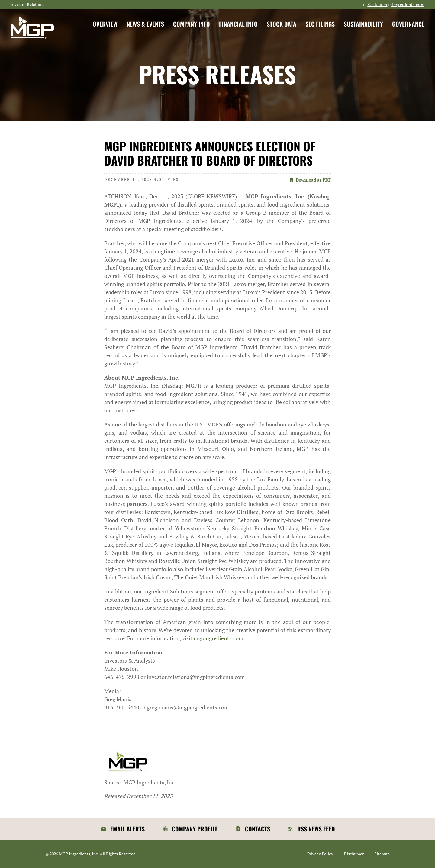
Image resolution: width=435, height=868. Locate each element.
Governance (408, 24)
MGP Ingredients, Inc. (79, 854)
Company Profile (195, 829)
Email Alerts (127, 829)
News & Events (145, 24)
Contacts (258, 829)
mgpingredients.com (219, 638)
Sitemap (382, 854)
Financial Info (238, 24)
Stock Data (282, 24)
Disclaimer (354, 854)
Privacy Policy (320, 854)
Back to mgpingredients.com (396, 5)
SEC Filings (320, 24)
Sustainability (363, 24)
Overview (105, 24)
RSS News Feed (316, 829)
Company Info (192, 24)
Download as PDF (310, 180)
